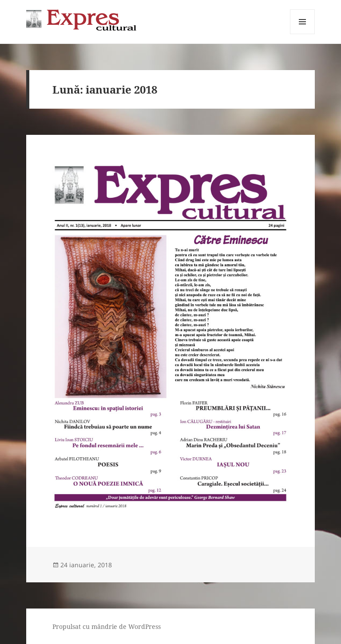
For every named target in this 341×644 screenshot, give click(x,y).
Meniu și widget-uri (303, 34)
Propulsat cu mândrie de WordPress (107, 626)
